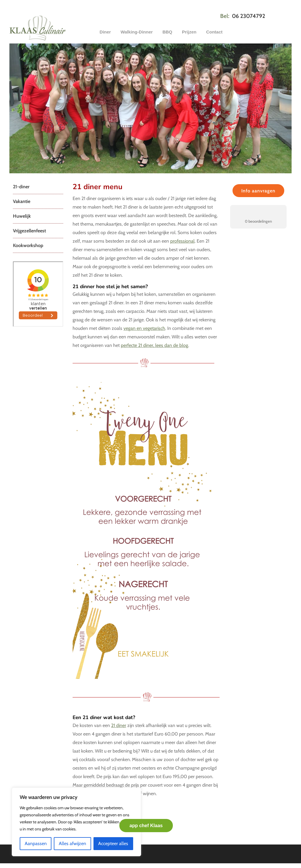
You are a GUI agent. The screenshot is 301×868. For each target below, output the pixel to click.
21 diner (119, 725)
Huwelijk (22, 216)
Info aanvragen (258, 191)
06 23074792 (249, 16)
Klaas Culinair (53, 28)
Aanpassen (36, 843)
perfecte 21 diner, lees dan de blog (154, 345)
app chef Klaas (146, 826)
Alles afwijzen (72, 843)
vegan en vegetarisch (144, 328)
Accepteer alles (113, 843)
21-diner (21, 187)
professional (182, 241)
